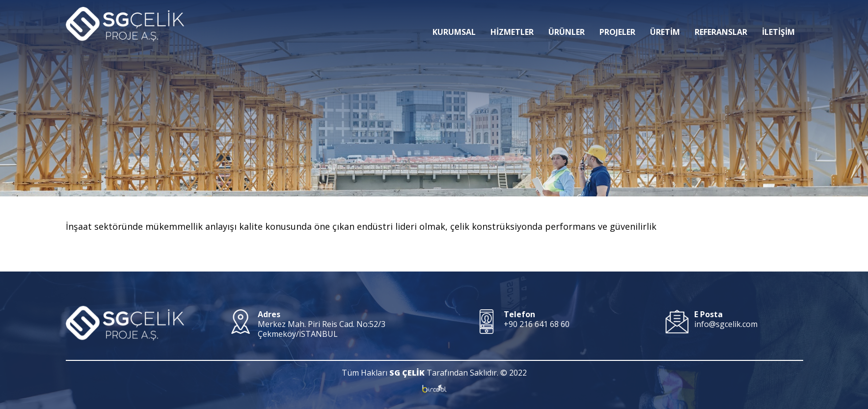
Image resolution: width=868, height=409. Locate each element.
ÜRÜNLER (567, 17)
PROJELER (617, 17)
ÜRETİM (665, 17)
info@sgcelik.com (726, 324)
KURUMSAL (454, 17)
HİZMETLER (512, 17)
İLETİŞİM (778, 17)
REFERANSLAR (721, 17)
